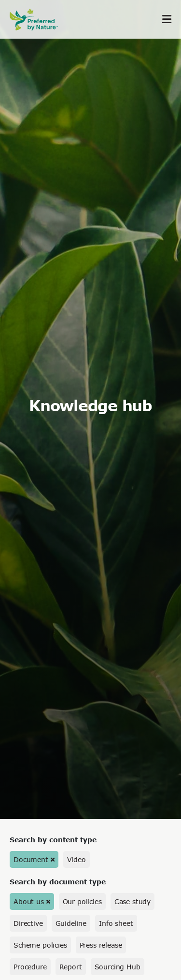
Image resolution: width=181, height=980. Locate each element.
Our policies (82, 901)
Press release (101, 945)
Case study (132, 901)
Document (31, 859)
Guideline (71, 923)
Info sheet (116, 923)
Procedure (30, 967)
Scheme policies (40, 945)
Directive (28, 923)
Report (71, 967)
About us (29, 901)
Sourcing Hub (118, 967)
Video (77, 859)
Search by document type (58, 882)
